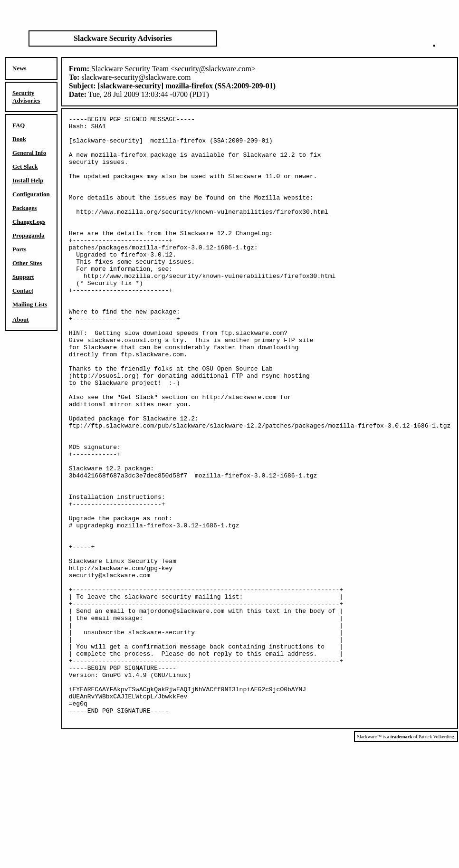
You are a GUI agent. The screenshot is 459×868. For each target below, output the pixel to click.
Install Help (28, 180)
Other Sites (27, 263)
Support (23, 277)
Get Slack (25, 167)
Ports (19, 249)
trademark (401, 858)
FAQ (19, 125)
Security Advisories (26, 97)
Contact (23, 291)
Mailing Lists (30, 304)
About (21, 320)
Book (19, 139)
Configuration (31, 194)
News (19, 68)
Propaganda (29, 235)
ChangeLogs (29, 222)
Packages (24, 208)
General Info (29, 153)
